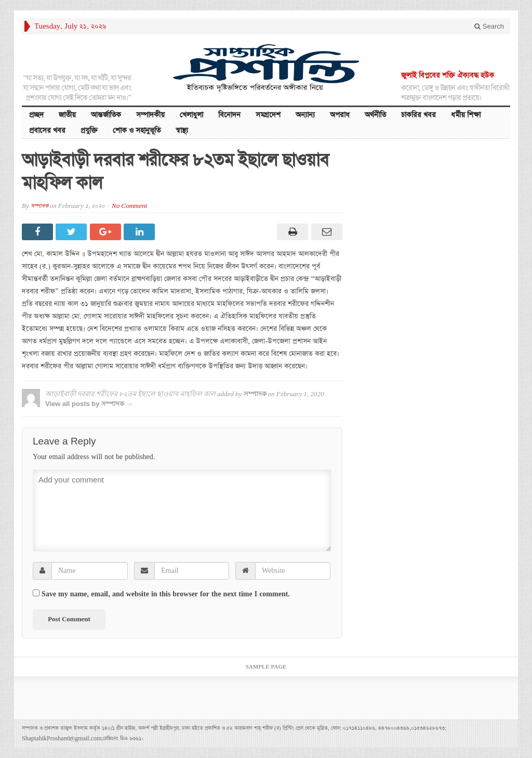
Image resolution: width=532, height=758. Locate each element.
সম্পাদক (39, 206)
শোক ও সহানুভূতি (137, 130)
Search (489, 26)
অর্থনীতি (375, 115)
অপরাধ (340, 115)
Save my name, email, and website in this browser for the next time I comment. (166, 594)
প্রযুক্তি (89, 130)
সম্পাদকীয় (150, 115)
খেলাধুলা (191, 115)
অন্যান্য (305, 115)
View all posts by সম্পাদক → (89, 404)
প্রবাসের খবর (47, 130)
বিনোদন (229, 115)
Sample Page (266, 667)
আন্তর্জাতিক (106, 115)
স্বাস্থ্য (182, 130)
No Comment (129, 206)
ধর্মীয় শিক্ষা (466, 115)
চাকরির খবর (418, 115)
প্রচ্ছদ (36, 115)
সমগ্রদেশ (268, 115)
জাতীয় (67, 115)
